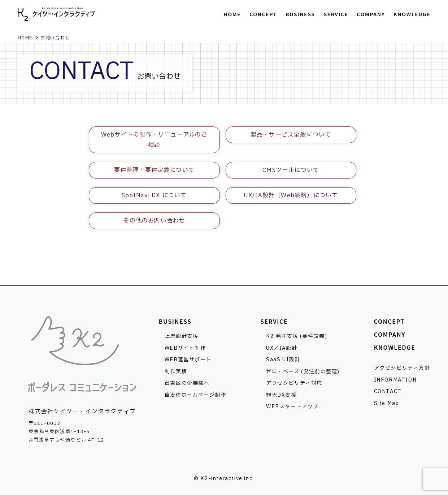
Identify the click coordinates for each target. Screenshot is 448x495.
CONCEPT (389, 321)
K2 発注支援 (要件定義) (297, 336)
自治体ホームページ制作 (195, 395)
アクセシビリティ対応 (294, 383)
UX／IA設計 (282, 348)
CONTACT (388, 391)
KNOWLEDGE (395, 347)
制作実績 (176, 372)
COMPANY (390, 334)
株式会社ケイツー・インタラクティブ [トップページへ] (56, 14)
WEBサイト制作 (185, 348)
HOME (25, 38)
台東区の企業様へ (187, 383)
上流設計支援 (182, 336)
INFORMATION (395, 380)
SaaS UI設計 (283, 360)
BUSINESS (175, 321)
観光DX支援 (281, 395)
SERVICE (274, 321)
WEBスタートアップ (292, 407)
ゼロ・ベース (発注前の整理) (303, 372)
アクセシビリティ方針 (402, 368)
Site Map (387, 403)
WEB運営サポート (188, 360)
